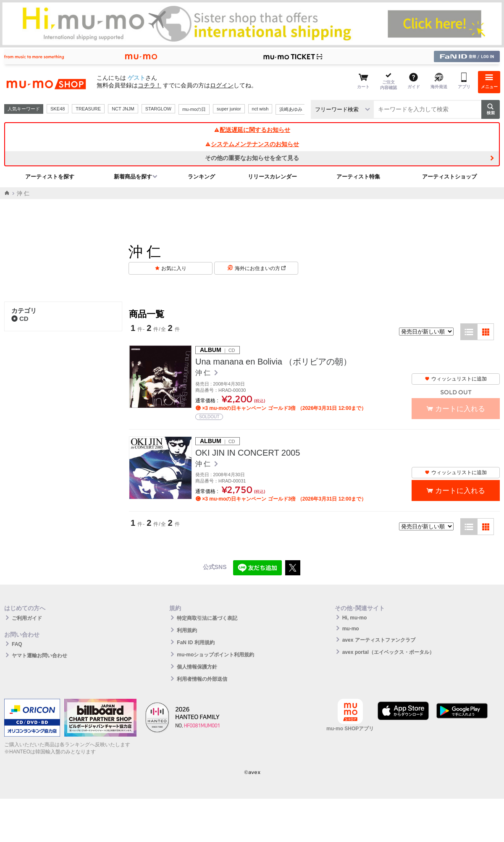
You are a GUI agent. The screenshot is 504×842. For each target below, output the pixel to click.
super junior (229, 109)
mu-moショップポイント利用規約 (215, 655)
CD (20, 319)
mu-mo (351, 629)
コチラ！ (150, 85)
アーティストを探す (50, 177)
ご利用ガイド (27, 618)
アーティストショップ (449, 177)
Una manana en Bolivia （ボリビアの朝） (273, 362)
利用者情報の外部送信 (202, 679)
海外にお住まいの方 (260, 268)
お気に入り (174, 268)
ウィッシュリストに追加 (456, 379)
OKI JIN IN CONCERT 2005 (248, 453)
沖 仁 (204, 373)
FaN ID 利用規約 (196, 643)
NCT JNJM (123, 109)
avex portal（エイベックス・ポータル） (388, 652)
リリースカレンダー (272, 177)
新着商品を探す (133, 177)
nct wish (260, 109)
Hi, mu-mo (355, 618)
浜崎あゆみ (291, 109)
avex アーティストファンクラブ (379, 640)
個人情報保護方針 (197, 667)
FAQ (17, 644)
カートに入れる (460, 491)
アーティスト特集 (358, 177)
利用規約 (187, 630)
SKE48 (58, 109)
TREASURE (88, 109)
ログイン (222, 85)
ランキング (201, 177)
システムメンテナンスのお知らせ (252, 144)
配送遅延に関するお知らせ (252, 130)
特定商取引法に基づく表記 (207, 618)
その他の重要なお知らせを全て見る (252, 158)
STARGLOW (158, 109)
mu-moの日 (194, 109)
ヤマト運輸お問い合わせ (39, 656)
